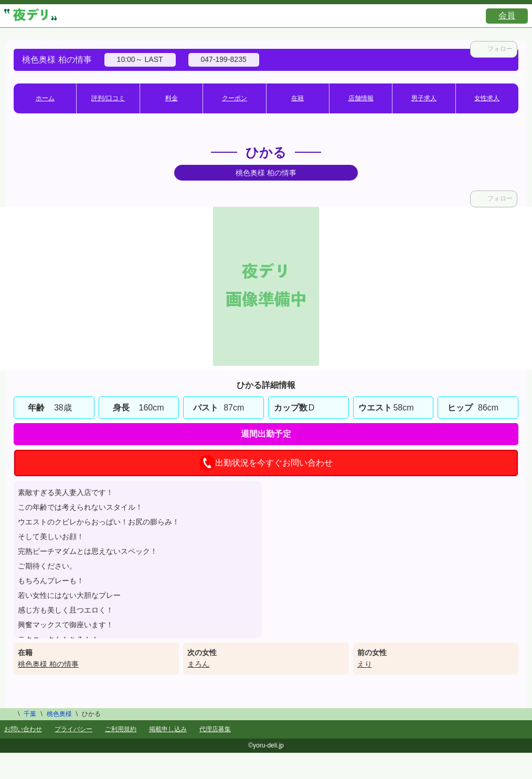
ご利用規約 (121, 729)
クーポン (235, 98)
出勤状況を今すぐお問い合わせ (266, 463)
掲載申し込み (168, 729)
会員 (507, 15)
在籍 (297, 98)
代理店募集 (215, 729)
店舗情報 (361, 98)
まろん (198, 664)
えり (365, 664)
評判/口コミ (108, 98)
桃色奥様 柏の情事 (48, 664)
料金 (172, 98)
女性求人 (487, 98)
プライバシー (73, 729)
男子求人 (424, 98)
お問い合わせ (23, 729)
